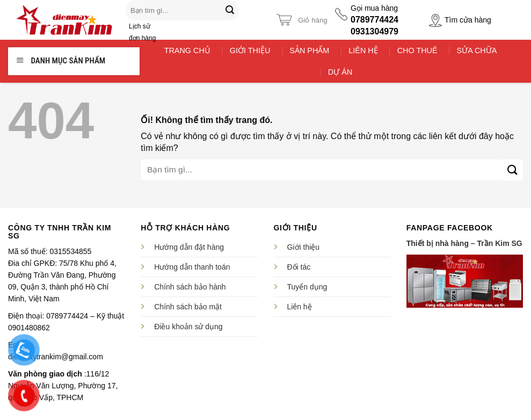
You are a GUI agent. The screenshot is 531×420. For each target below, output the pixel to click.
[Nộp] (230, 10)
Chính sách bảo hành (190, 287)
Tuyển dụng (307, 287)
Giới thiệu (304, 247)
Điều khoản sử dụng (188, 327)
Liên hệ (300, 307)
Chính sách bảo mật (188, 307)
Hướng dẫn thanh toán (192, 267)
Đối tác (299, 267)
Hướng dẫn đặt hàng (189, 247)
